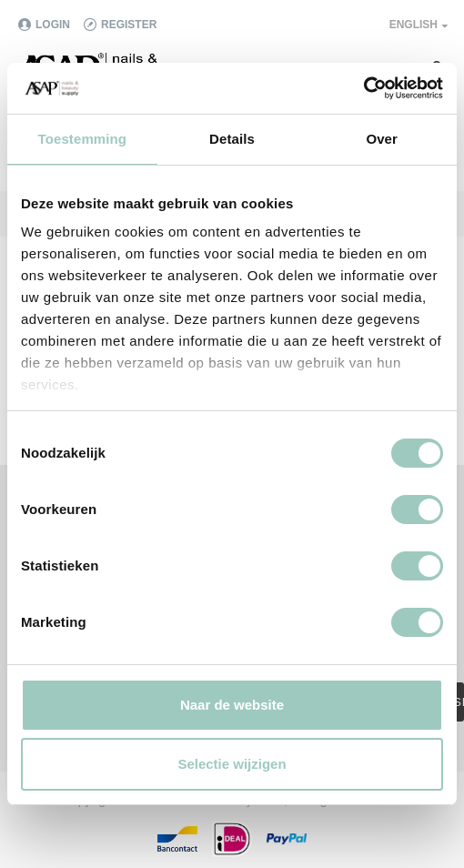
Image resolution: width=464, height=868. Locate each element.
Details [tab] (232, 139)
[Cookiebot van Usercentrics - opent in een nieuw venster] (363, 88)
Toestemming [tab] (83, 139)
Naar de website (232, 705)
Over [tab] (382, 139)
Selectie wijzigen (232, 764)
